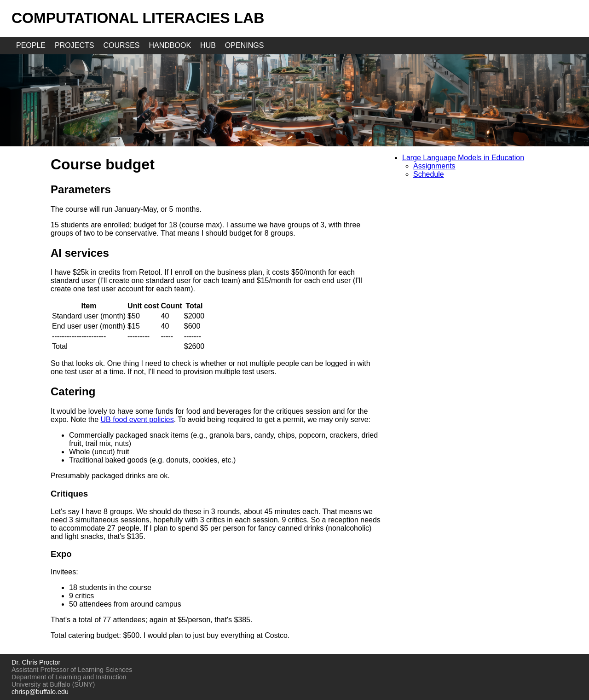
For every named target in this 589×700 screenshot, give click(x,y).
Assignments (434, 166)
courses (121, 45)
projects (74, 45)
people (31, 45)
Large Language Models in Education (463, 158)
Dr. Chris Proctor (36, 662)
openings (244, 45)
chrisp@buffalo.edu (40, 692)
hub (208, 45)
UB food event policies (137, 419)
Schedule (429, 174)
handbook (170, 45)
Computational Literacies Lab (138, 18)
